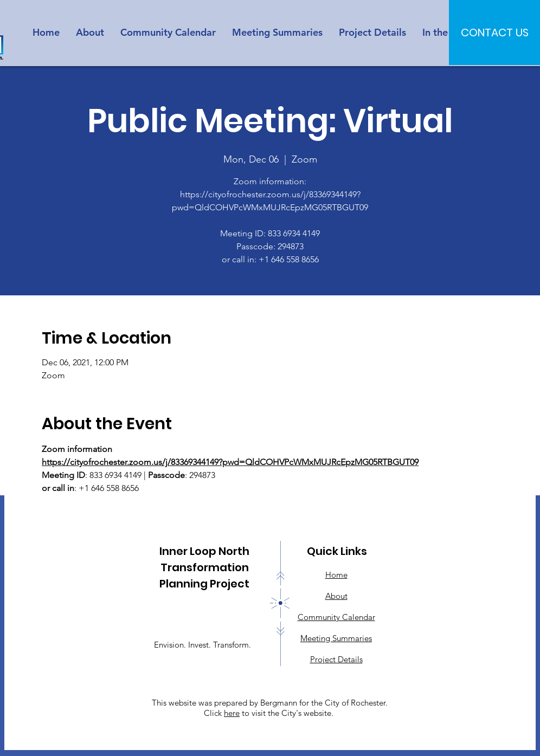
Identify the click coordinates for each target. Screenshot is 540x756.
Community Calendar (336, 617)
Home (336, 575)
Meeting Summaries (336, 638)
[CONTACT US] (494, 33)
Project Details (336, 659)
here (232, 713)
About (336, 596)
